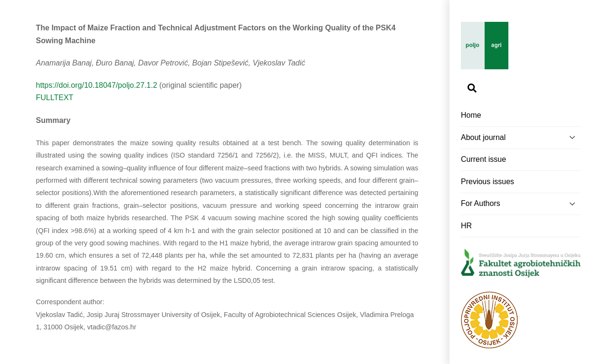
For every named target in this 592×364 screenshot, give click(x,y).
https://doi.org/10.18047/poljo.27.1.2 (97, 85)
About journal (521, 137)
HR (466, 226)
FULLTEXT (55, 98)
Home (471, 115)
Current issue (483, 159)
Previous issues (487, 182)
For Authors (521, 204)
